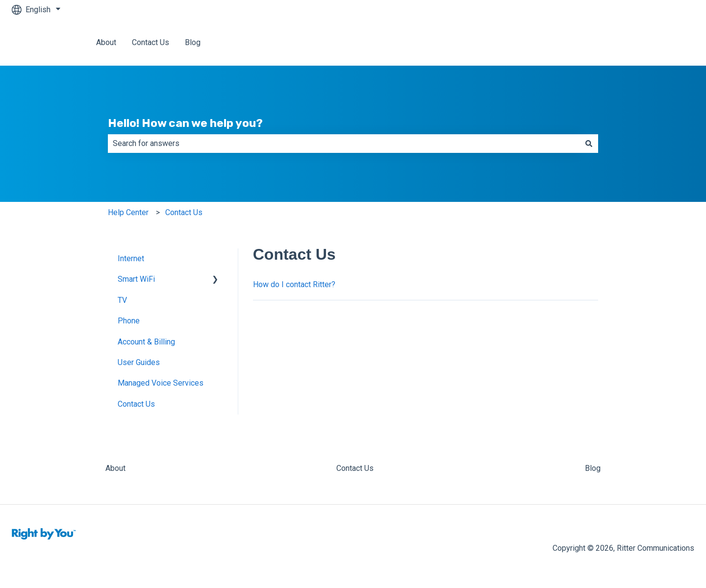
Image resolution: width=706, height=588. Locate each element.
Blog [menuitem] (593, 468)
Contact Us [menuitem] (136, 404)
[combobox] (344, 144)
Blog (193, 42)
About (106, 42)
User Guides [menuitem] (139, 362)
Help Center (128, 212)
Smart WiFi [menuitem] (136, 279)
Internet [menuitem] (131, 258)
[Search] (589, 144)
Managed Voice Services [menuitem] (161, 383)
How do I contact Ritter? (294, 284)
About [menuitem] (115, 468)
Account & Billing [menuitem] (146, 342)
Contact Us (151, 42)
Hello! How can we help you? (185, 123)
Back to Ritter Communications (632, 42)
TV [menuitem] (122, 300)
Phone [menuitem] (129, 321)
